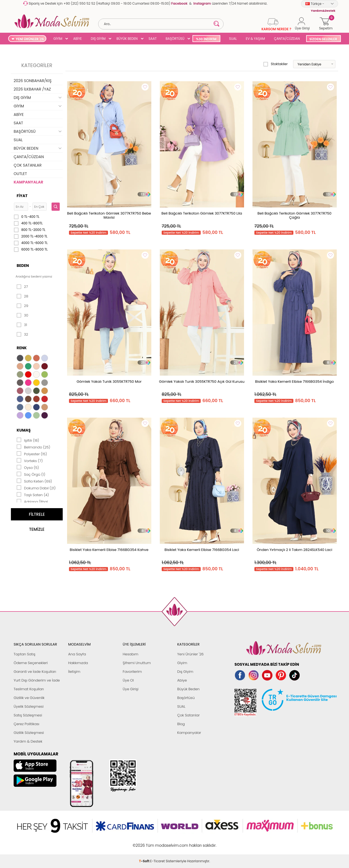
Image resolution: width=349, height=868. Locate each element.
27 (22, 287)
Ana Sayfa (77, 654)
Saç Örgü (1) (31, 474)
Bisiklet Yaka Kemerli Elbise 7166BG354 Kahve (109, 550)
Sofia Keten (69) (34, 481)
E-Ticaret (158, 843)
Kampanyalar (189, 733)
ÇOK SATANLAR (28, 165)
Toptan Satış (25, 654)
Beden (23, 266)
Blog (181, 724)
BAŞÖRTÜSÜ (175, 39)
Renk (22, 348)
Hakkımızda (78, 663)
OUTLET (20, 174)
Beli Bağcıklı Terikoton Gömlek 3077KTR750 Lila (202, 213)
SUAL (232, 39)
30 (22, 315)
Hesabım (130, 654)
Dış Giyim (185, 672)
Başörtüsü (186, 698)
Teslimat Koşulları (29, 689)
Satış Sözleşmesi (28, 715)
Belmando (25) (33, 447)
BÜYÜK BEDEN (127, 39)
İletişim (74, 672)
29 (22, 306)
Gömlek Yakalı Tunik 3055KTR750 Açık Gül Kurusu (202, 382)
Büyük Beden (188, 689)
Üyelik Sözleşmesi (29, 706)
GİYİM (58, 39)
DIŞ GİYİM (98, 39)
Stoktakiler (276, 64)
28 (22, 296)
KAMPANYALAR (28, 182)
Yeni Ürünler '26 (190, 654)
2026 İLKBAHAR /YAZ (32, 89)
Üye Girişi (131, 689)
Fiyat (22, 196)
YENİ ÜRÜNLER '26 (30, 39)
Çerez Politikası (26, 724)
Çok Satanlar (188, 715)
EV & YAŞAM (255, 39)
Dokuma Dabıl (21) (36, 488)
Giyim (182, 663)
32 (22, 334)
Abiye (182, 680)
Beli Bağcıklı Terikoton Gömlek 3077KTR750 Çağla (294, 215)
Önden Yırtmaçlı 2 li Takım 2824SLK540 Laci (295, 550)
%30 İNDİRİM (206, 39)
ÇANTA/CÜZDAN (287, 39)
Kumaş (24, 430)
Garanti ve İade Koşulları (35, 672)
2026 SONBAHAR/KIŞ (33, 81)
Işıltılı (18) (28, 440)
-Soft (145, 843)
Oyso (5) (28, 467)
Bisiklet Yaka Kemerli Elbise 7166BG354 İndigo (295, 382)
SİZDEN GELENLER (323, 39)
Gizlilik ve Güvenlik (29, 698)
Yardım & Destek (28, 741)
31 (22, 325)
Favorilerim (132, 672)
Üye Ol (128, 680)
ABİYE (77, 39)
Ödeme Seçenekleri (31, 663)
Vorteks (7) (30, 460)
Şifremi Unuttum (137, 663)
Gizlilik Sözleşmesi (29, 733)
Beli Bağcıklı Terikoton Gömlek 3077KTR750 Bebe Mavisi (109, 215)
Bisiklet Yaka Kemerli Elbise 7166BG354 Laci (202, 550)
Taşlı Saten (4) (33, 495)
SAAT (153, 39)
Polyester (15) (32, 454)
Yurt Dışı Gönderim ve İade (37, 680)
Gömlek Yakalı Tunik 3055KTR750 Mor (109, 382)
